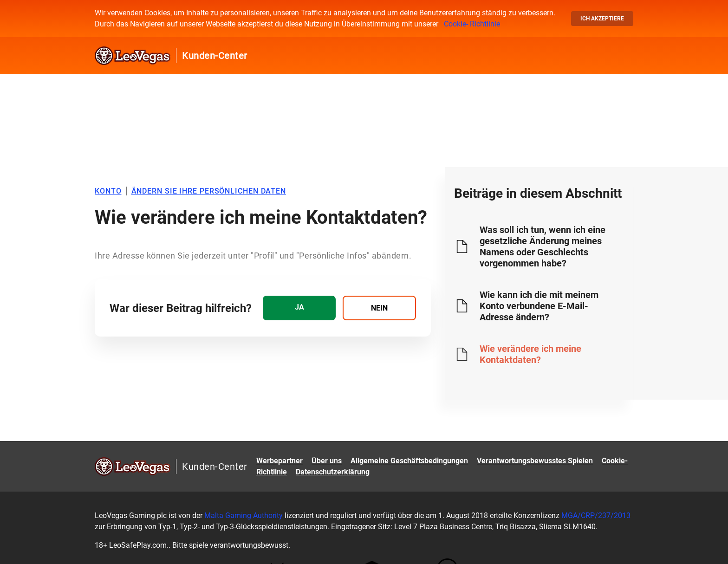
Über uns (327, 461)
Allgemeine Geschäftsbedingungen (409, 461)
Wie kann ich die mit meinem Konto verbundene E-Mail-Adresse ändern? (539, 306)
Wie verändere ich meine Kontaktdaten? (530, 354)
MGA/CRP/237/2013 (595, 515)
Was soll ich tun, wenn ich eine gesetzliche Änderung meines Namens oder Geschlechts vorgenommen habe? (543, 246)
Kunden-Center (215, 56)
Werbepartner (279, 461)
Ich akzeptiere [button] (602, 19)
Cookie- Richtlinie (472, 24)
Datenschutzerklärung (333, 472)
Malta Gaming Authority (244, 515)
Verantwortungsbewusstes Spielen (535, 461)
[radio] (299, 308)
